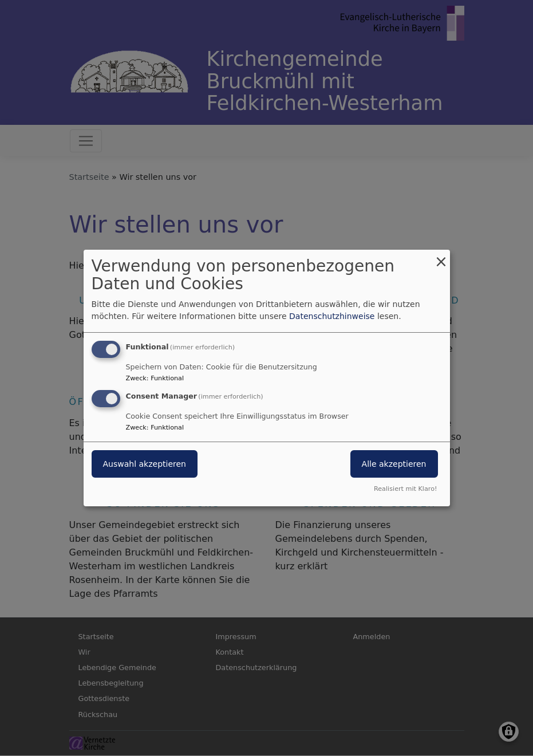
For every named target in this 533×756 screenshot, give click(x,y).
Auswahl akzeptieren (145, 464)
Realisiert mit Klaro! (406, 489)
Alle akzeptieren (394, 464)
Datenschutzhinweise (332, 316)
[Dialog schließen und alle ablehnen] (441, 257)
